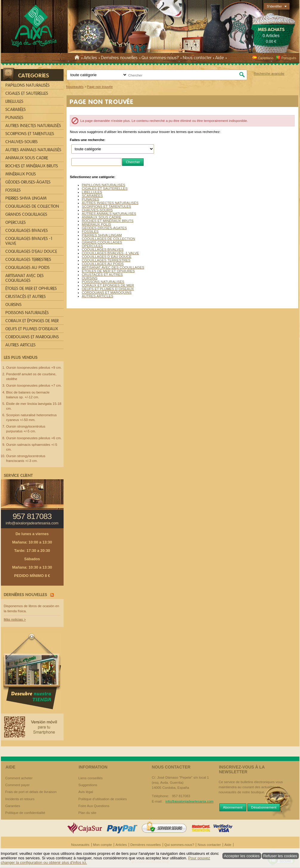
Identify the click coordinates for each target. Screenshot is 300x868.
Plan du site (87, 813)
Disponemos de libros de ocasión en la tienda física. (32, 608)
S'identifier (274, 6)
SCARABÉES (92, 196)
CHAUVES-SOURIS (97, 210)
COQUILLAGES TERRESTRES (106, 260)
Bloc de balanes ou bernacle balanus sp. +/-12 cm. (28, 395)
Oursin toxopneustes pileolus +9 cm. (34, 368)
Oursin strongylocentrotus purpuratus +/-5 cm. (26, 429)
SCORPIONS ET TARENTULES (106, 206)
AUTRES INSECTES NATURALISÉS (110, 203)
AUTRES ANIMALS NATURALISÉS (109, 214)
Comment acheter (19, 778)
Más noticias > (15, 619)
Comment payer (18, 785)
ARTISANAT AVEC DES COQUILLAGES (113, 267)
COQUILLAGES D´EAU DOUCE (107, 257)
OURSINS (90, 278)
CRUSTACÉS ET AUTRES (102, 275)
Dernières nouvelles (119, 58)
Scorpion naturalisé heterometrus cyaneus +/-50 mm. (32, 417)
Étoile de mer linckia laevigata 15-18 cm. (34, 406)
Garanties (13, 806)
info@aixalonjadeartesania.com (32, 523)
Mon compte (103, 845)
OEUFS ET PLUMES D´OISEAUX (108, 289)
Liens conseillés (91, 778)
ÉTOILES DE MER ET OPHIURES (108, 271)
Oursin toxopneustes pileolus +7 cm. (34, 385)
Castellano (263, 58)
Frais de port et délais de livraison (31, 792)
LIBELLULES (92, 192)
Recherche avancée (269, 74)
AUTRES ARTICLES (97, 296)
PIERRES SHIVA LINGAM (102, 235)
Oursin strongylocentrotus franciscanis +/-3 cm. (26, 458)
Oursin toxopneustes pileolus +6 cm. (34, 438)
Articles (90, 58)
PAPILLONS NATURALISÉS (104, 185)
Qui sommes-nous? (160, 58)
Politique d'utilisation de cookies (103, 799)
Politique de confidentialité (25, 813)
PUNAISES (90, 199)
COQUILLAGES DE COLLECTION (109, 239)
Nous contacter (197, 58)
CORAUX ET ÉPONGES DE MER (108, 285)
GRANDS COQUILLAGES (102, 242)
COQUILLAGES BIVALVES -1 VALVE (110, 253)
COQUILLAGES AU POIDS (103, 264)
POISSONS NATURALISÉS (103, 282)
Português (286, 58)
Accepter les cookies (242, 856)
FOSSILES (90, 232)
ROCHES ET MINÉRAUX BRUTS (108, 221)
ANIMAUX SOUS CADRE (101, 217)
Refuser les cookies (280, 856)
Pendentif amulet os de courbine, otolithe (31, 376)
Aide (220, 58)
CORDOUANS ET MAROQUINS (107, 293)
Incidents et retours (20, 799)
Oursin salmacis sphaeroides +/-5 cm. (32, 447)
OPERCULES (92, 246)
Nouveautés (80, 845)
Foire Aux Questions (94, 806)
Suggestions (88, 785)
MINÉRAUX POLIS (96, 224)
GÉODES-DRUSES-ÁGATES (104, 228)
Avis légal (86, 792)
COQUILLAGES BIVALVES (103, 249)
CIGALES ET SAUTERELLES (105, 189)
